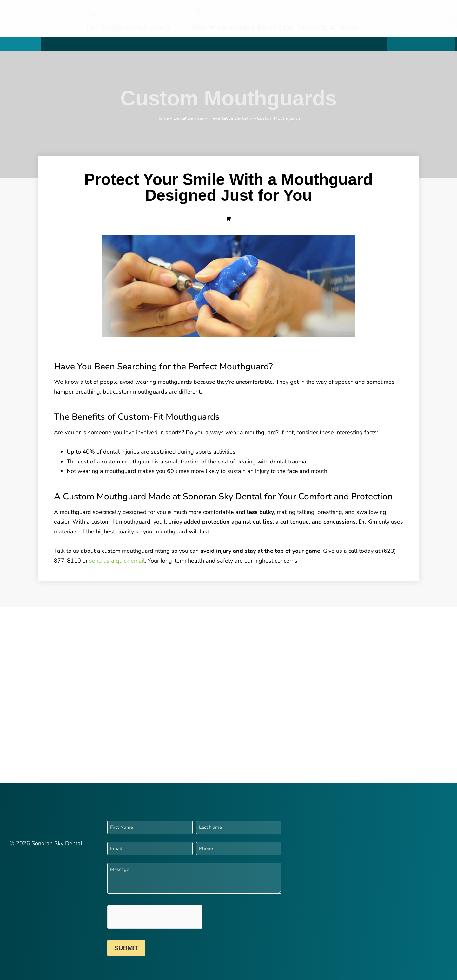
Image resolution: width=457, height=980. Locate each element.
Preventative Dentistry (230, 118)
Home (162, 118)
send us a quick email (117, 561)
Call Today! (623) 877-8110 (128, 29)
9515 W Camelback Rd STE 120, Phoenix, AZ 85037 (276, 29)
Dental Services (189, 118)
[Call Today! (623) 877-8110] (91, 12)
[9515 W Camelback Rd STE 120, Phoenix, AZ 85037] (198, 12)
